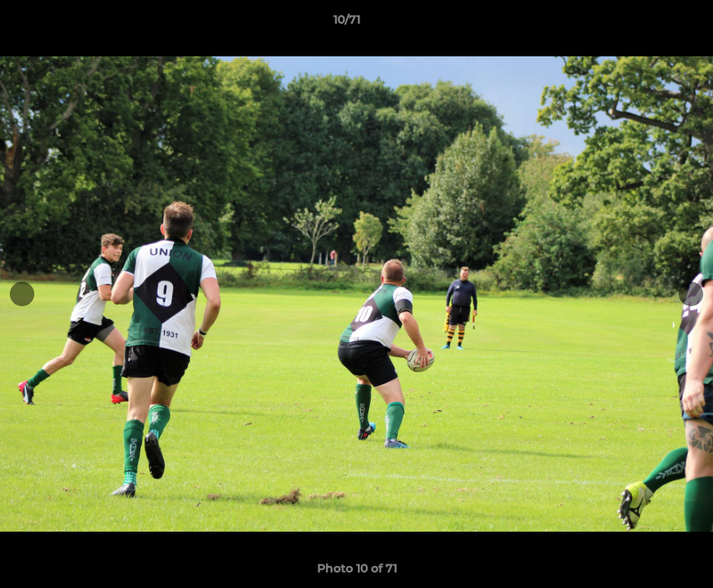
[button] (644, 24)
